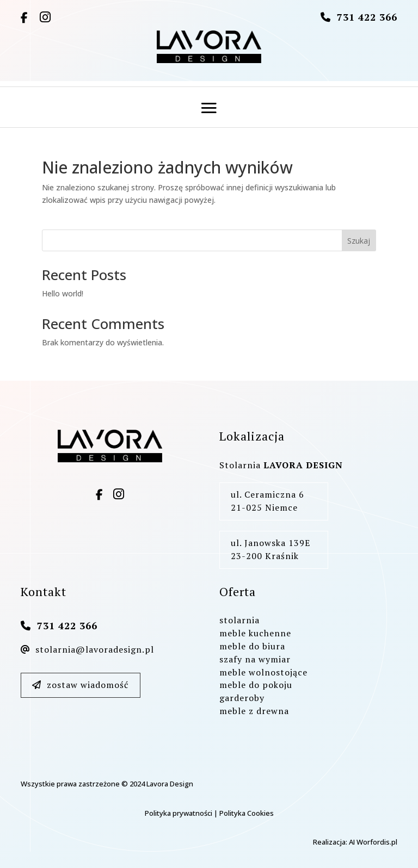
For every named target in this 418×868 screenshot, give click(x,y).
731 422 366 (367, 17)
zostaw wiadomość (80, 685)
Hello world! (63, 293)
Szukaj (359, 241)
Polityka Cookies (247, 813)
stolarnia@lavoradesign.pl (87, 649)
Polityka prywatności (179, 813)
